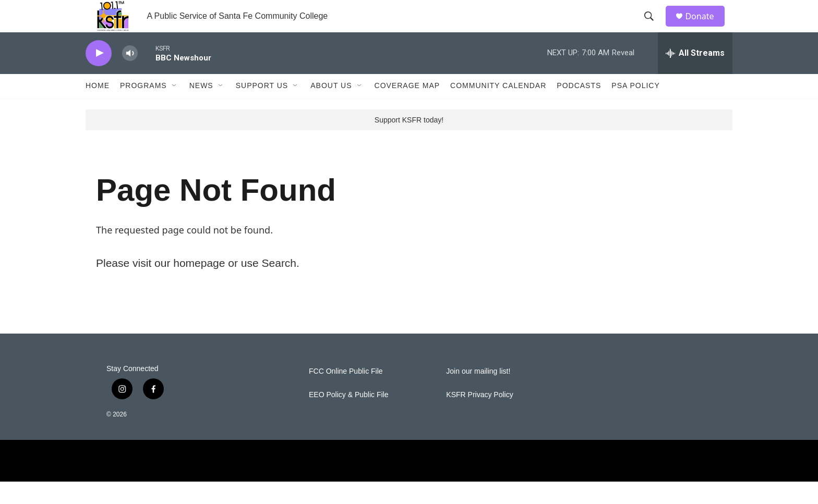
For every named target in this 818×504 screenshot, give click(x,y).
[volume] (130, 76)
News (201, 108)
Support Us (262, 108)
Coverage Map (407, 108)
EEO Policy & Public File (349, 417)
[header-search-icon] (654, 28)
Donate (706, 27)
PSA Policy (635, 108)
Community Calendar (498, 108)
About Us (331, 108)
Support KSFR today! (409, 142)
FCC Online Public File (346, 394)
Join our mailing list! (478, 394)
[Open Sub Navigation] (175, 108)
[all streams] (695, 76)
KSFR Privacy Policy (479, 417)
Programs (143, 108)
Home (98, 108)
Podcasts (579, 108)
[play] (99, 76)
